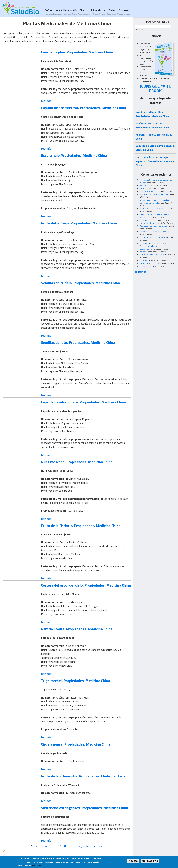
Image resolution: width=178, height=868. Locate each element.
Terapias (124, 12)
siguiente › (84, 846)
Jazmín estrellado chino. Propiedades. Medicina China (152, 114)
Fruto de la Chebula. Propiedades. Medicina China (81, 526)
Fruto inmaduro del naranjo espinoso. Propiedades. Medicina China (155, 161)
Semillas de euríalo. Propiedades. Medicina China (80, 283)
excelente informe (148, 223)
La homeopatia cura (148, 263)
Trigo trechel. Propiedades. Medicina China (75, 681)
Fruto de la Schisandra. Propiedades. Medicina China (83, 776)
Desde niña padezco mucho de (153, 232)
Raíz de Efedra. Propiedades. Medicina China (77, 629)
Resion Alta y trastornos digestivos (155, 194)
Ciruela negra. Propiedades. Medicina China (76, 744)
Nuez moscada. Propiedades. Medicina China (77, 462)
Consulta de (145, 220)
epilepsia (144, 252)
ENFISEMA (144, 186)
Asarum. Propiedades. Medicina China (154, 137)
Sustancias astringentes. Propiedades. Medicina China (84, 808)
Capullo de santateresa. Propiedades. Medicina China (84, 108)
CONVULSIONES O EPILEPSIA (152, 255)
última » (98, 846)
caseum (143, 188)
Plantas (84, 12)
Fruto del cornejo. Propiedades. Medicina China (79, 223)
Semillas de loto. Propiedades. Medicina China (78, 342)
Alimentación (99, 12)
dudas (142, 266)
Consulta (144, 243)
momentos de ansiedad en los (153, 209)
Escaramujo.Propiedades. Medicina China (74, 155)
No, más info (150, 862)
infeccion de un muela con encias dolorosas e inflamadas (154, 201)
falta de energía (146, 191)
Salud (112, 12)
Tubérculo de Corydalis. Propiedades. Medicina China (152, 125)
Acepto (133, 862)
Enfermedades (53, 12)
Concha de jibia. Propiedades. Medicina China (77, 52)
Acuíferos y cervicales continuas (154, 226)
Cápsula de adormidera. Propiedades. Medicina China (83, 402)
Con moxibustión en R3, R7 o (152, 237)
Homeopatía (70, 12)
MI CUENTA (141, 272)
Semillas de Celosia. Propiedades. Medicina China (155, 148)
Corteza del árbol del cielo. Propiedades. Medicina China (86, 585)
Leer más (46, 101)
